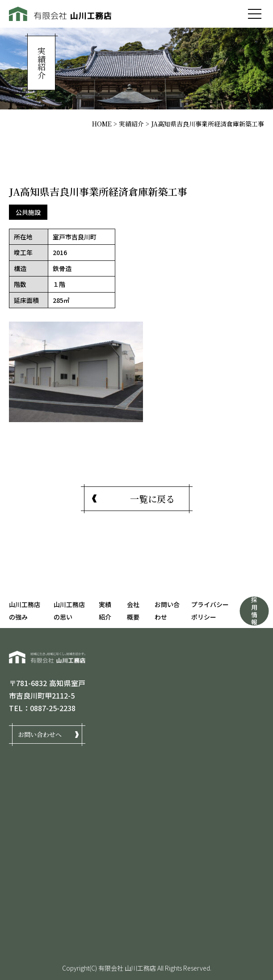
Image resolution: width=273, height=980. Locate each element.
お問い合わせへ (40, 734)
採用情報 (254, 611)
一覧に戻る (152, 499)
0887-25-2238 (53, 708)
